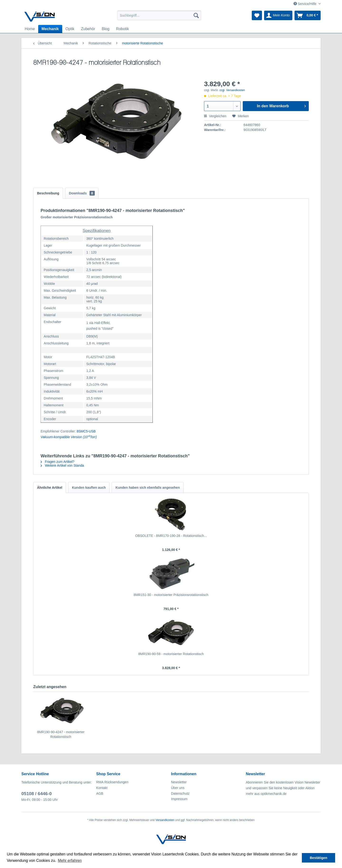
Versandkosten (165, 820)
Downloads (82, 193)
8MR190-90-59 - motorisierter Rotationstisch (171, 654)
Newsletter (179, 782)
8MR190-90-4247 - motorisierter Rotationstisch (61, 734)
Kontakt (102, 788)
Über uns (178, 788)
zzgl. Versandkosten (232, 90)
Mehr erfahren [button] (70, 861)
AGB (100, 793)
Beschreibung (48, 193)
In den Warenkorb (281, 105)
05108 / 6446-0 (37, 794)
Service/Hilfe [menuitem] (305, 4)
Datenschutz (180, 793)
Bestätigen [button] (318, 858)
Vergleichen (215, 116)
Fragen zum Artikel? (57, 462)
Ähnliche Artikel (50, 488)
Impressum (179, 799)
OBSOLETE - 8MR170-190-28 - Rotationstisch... (171, 536)
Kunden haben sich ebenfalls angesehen (148, 488)
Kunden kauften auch (89, 488)
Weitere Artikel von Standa (62, 465)
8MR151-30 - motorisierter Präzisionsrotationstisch (171, 595)
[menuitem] (159, 15)
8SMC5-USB (86, 431)
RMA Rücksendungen (112, 782)
